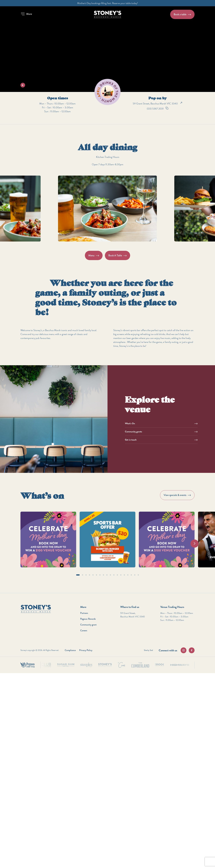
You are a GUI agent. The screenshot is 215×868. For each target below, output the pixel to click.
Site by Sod (148, 650)
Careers (84, 630)
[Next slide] (195, 544)
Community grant (88, 625)
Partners (84, 613)
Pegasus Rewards (88, 619)
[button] (26, 14)
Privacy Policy (86, 650)
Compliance (70, 650)
